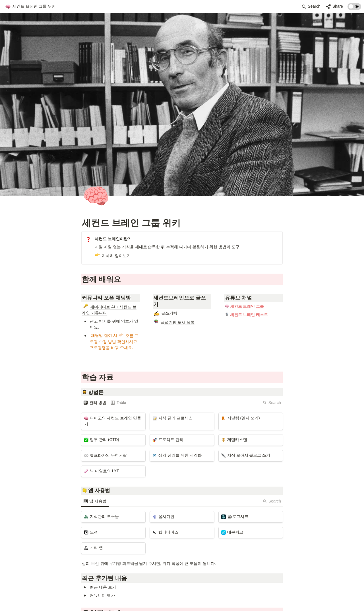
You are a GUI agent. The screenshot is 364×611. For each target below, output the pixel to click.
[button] (30, 7)
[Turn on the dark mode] (354, 9)
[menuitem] (95, 403)
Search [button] (272, 403)
